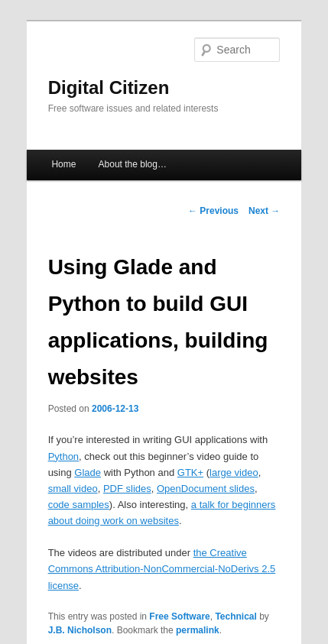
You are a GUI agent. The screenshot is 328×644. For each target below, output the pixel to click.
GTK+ (190, 472)
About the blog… (133, 164)
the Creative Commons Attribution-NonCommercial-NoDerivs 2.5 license (162, 569)
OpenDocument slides (206, 489)
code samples (79, 505)
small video (73, 489)
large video (234, 472)
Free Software (179, 616)
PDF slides (127, 489)
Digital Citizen (109, 87)
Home (63, 164)
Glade (88, 472)
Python (63, 456)
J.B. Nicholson (80, 630)
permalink (198, 630)
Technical (235, 616)
